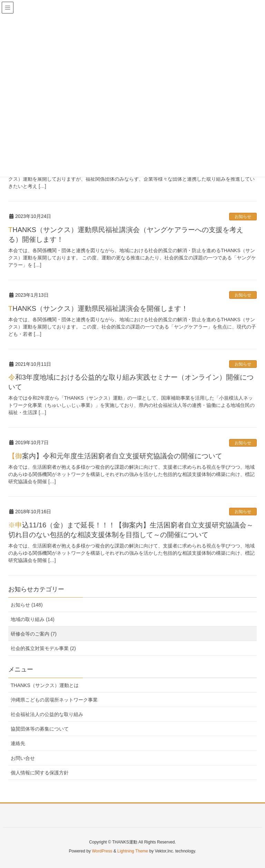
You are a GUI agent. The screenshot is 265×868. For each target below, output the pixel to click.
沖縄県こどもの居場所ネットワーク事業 (54, 700)
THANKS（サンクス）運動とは (45, 685)
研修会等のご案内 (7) (34, 634)
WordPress (102, 851)
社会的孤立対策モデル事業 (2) (43, 648)
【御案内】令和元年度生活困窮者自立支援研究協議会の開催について (115, 456)
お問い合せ (23, 758)
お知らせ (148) (27, 605)
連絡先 (18, 743)
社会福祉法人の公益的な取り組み (47, 714)
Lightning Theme (133, 851)
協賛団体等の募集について (40, 729)
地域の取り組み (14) (33, 619)
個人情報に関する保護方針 (40, 773)
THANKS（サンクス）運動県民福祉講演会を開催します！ (98, 308)
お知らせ (243, 217)
